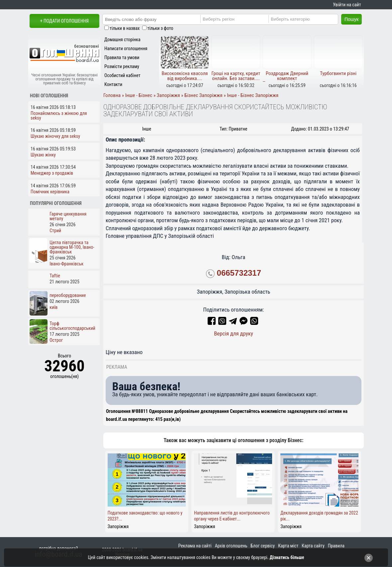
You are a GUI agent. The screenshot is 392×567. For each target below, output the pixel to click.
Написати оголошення (126, 48)
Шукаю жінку (43, 155)
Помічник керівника (50, 192)
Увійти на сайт (347, 5)
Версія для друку (234, 333)
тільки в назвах (125, 28)
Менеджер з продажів (52, 173)
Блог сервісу (263, 546)
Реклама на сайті (195, 546)
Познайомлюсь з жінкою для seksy (59, 116)
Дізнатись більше (287, 557)
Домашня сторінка (122, 40)
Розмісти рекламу (122, 66)
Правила (336, 546)
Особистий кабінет (122, 75)
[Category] (309, 19)
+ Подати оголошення (64, 21)
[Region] (241, 19)
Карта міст (288, 546)
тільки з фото (160, 28)
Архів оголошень (231, 546)
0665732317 (239, 273)
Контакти (113, 84)
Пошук (351, 19)
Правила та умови (122, 57)
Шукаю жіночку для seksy (55, 136)
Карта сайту (313, 546)
